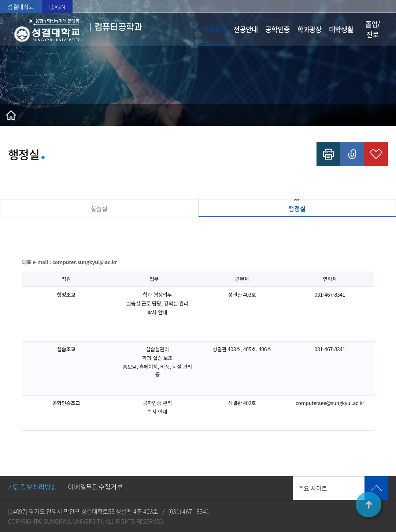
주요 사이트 (313, 488)
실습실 (99, 208)
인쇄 (328, 154)
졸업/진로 (373, 29)
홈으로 (11, 115)
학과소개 (214, 29)
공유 (352, 154)
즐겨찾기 (376, 154)
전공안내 (246, 29)
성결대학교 (21, 7)
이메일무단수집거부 (95, 487)
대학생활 (341, 29)
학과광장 (309, 29)
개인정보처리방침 (33, 487)
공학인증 (277, 29)
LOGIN (57, 7)
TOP (369, 505)
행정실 (297, 208)
